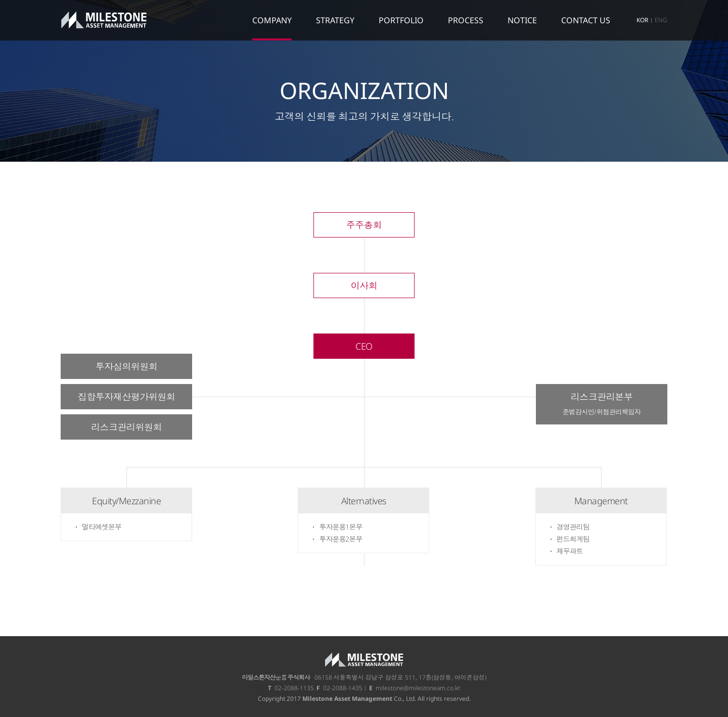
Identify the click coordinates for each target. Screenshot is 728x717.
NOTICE (522, 20)
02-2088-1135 (294, 688)
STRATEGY (335, 20)
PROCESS (466, 20)
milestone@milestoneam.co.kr (418, 688)
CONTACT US (586, 20)
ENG (661, 20)
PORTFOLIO (401, 20)
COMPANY (272, 20)
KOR (642, 20)
